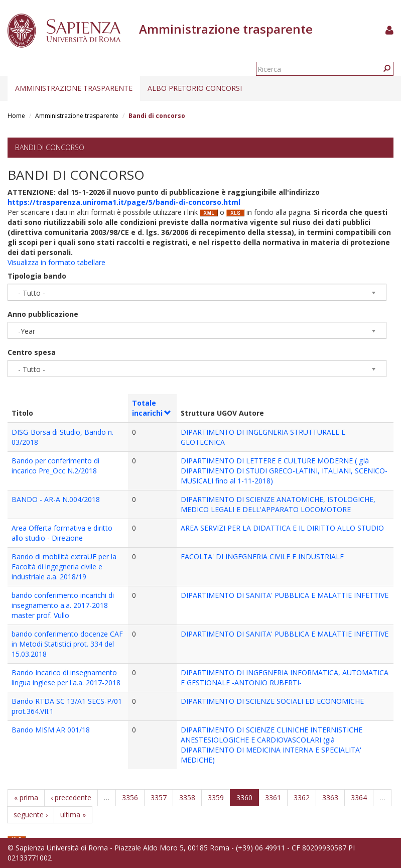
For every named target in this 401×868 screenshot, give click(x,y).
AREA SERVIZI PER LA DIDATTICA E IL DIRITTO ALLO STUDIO (282, 528)
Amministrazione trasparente (74, 88)
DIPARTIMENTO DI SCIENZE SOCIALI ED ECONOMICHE (272, 701)
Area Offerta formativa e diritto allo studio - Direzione (62, 533)
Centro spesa (32, 352)
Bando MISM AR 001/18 (51, 730)
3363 (330, 797)
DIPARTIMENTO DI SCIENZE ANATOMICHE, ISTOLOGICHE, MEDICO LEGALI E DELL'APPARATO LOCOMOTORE (278, 504)
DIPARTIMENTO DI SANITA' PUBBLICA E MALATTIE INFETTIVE (285, 595)
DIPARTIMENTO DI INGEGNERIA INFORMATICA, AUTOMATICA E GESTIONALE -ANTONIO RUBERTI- (285, 677)
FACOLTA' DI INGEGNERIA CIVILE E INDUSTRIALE (262, 556)
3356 (130, 797)
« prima (26, 797)
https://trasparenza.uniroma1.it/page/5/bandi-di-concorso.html (124, 202)
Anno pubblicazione (43, 314)
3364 (359, 797)
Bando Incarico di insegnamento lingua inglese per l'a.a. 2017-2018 (66, 677)
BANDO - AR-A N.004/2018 (56, 499)
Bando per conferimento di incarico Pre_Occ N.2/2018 (55, 466)
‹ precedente (71, 797)
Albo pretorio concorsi (195, 88)
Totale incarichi (152, 408)
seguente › (31, 815)
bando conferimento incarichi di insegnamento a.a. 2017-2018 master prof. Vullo (63, 605)
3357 (159, 797)
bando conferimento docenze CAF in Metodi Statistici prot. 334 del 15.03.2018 (67, 644)
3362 (302, 797)
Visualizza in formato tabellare (56, 262)
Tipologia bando (37, 276)
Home (16, 116)
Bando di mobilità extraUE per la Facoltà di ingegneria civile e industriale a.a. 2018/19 (64, 567)
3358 (187, 797)
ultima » (73, 815)
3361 (273, 797)
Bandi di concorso (50, 147)
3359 (216, 797)
